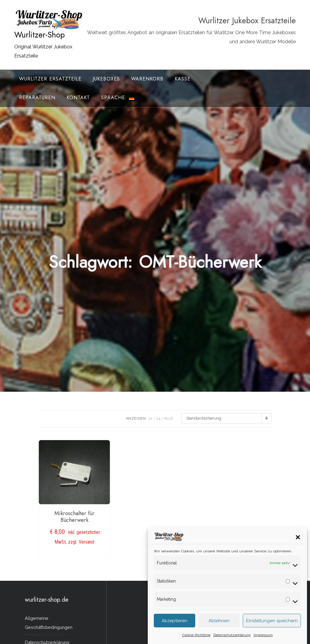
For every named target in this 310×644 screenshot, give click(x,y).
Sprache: (118, 98)
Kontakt (78, 98)
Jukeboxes (106, 79)
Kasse (183, 79)
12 (150, 418)
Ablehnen (219, 622)
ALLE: (169, 418)
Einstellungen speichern (272, 622)
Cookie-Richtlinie (196, 636)
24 (158, 418)
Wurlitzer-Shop (40, 35)
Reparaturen (37, 98)
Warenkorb (147, 79)
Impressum (263, 636)
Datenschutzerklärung (232, 636)
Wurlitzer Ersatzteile (50, 79)
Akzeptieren (175, 622)
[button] (298, 538)
